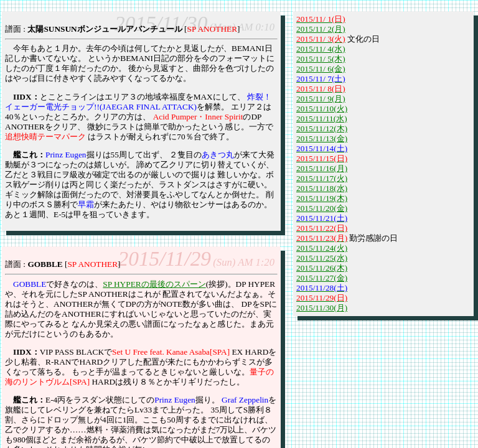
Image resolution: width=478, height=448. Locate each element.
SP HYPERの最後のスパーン (154, 284)
